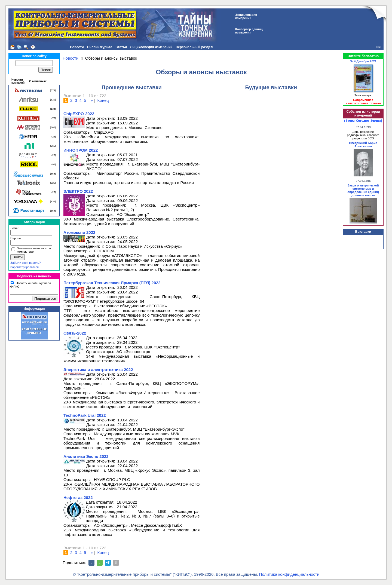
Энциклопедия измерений (151, 47)
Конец (103, 100)
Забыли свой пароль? (25, 263)
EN (379, 47)
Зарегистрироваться (24, 267)
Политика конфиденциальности (289, 574)
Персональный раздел (194, 47)
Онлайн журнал (100, 47)
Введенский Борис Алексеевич (363, 145)
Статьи (121, 47)
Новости (77, 47)
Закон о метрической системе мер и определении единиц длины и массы (363, 190)
